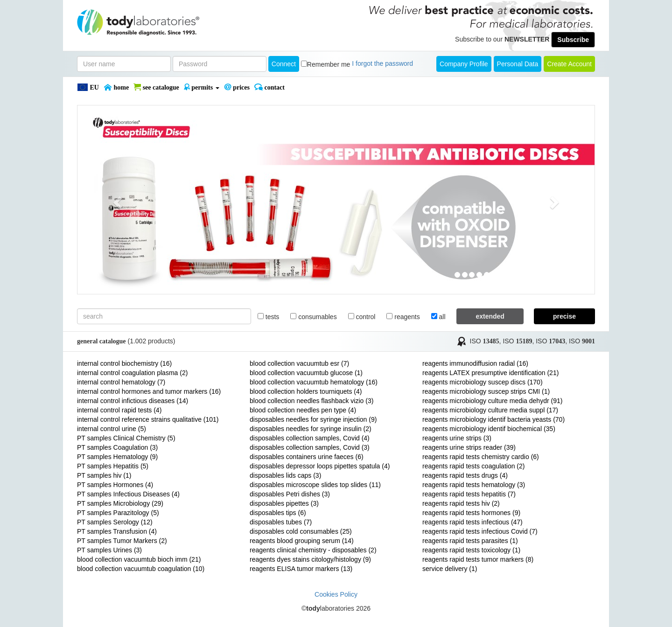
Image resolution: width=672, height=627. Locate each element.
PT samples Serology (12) (115, 522)
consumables (313, 317)
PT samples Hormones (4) (115, 485)
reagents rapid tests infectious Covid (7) (480, 531)
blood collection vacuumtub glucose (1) (306, 373)
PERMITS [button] (202, 87)
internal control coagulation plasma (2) (132, 373)
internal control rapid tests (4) (119, 410)
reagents (403, 317)
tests (268, 317)
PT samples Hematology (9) (117, 457)
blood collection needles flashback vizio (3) (311, 401)
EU (88, 87)
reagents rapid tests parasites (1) (470, 541)
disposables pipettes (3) (284, 503)
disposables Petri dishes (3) (290, 494)
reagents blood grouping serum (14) (302, 541)
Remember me (329, 64)
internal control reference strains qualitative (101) (148, 419)
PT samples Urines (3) (109, 550)
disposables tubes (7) (281, 522)
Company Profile (464, 64)
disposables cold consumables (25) (301, 531)
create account (569, 64)
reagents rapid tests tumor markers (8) (478, 559)
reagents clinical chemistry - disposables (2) (313, 550)
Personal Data (518, 64)
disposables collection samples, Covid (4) (310, 438)
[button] (116, 200)
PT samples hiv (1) (104, 475)
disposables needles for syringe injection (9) (313, 419)
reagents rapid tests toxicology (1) (471, 550)
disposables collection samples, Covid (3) (310, 447)
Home (116, 87)
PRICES (237, 87)
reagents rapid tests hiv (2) (461, 503)
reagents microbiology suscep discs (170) (483, 382)
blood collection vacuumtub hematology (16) (314, 382)
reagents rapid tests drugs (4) (465, 475)
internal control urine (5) (112, 429)
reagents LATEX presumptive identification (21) (490, 373)
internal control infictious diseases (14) (133, 401)
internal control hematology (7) (121, 382)
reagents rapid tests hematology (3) (474, 485)
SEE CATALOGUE (156, 87)
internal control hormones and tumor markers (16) (149, 391)
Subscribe (573, 40)
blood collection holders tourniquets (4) (306, 391)
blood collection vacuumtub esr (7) (299, 363)
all (438, 317)
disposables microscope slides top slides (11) (315, 485)
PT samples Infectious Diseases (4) (128, 494)
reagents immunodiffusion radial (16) (475, 363)
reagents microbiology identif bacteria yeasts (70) (493, 419)
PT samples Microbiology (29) (120, 503)
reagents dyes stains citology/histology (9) (310, 559)
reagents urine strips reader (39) (469, 447)
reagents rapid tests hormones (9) (471, 513)
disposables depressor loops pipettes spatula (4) (320, 466)
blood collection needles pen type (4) (303, 410)
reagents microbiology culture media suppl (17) (490, 410)
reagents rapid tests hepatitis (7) (469, 494)
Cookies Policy (336, 594)
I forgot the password (382, 63)
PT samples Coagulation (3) (117, 447)
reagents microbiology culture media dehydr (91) (492, 401)
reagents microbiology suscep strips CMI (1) (486, 391)
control (362, 317)
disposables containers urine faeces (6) (307, 457)
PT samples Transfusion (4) (117, 531)
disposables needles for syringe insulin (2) (311, 429)
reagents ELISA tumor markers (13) (301, 569)
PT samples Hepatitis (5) (113, 466)
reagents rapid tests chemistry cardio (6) (481, 457)
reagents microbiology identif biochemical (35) (489, 429)
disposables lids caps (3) (285, 475)
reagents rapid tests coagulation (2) (473, 466)
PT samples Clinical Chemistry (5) (126, 438)
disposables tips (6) (278, 513)
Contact (269, 87)
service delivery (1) (450, 569)
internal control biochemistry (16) (124, 363)
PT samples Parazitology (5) (118, 513)
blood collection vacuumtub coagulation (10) (141, 569)
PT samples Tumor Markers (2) (122, 541)
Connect (284, 64)
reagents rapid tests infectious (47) (472, 522)
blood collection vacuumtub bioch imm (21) (139, 559)
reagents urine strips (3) (457, 438)
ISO (485, 341)
